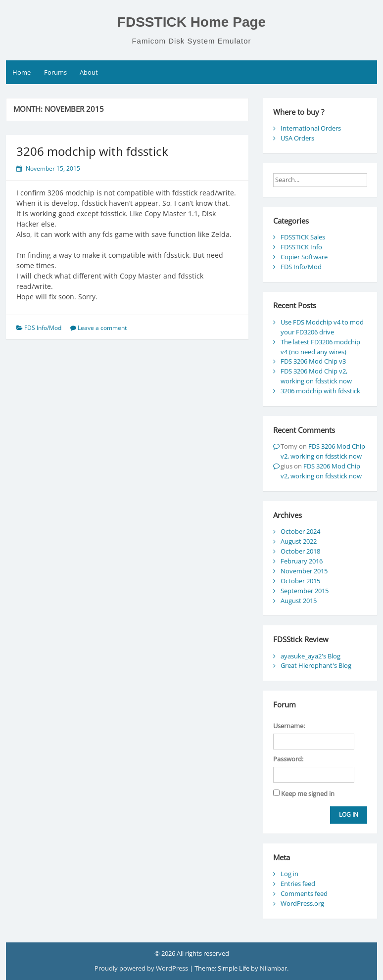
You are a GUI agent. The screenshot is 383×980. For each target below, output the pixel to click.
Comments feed (304, 893)
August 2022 (299, 541)
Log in (289, 874)
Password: (288, 759)
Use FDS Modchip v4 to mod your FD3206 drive (322, 327)
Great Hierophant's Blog (316, 665)
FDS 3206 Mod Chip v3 (313, 361)
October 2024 (300, 531)
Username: (289, 726)
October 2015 (300, 581)
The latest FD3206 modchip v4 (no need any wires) (320, 347)
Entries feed (298, 884)
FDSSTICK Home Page (191, 22)
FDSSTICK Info (301, 247)
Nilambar (273, 968)
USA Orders (297, 138)
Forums (55, 72)
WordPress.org (302, 903)
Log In (349, 815)
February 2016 (302, 561)
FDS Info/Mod (43, 328)
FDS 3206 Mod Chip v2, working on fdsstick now (316, 376)
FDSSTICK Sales (303, 237)
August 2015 (299, 601)
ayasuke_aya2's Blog (311, 656)
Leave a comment (102, 328)
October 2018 (300, 551)
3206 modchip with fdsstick (92, 151)
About (89, 72)
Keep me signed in (308, 793)
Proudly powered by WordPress (142, 968)
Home (22, 72)
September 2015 (305, 591)
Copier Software (304, 257)
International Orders (311, 128)
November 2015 (304, 571)
